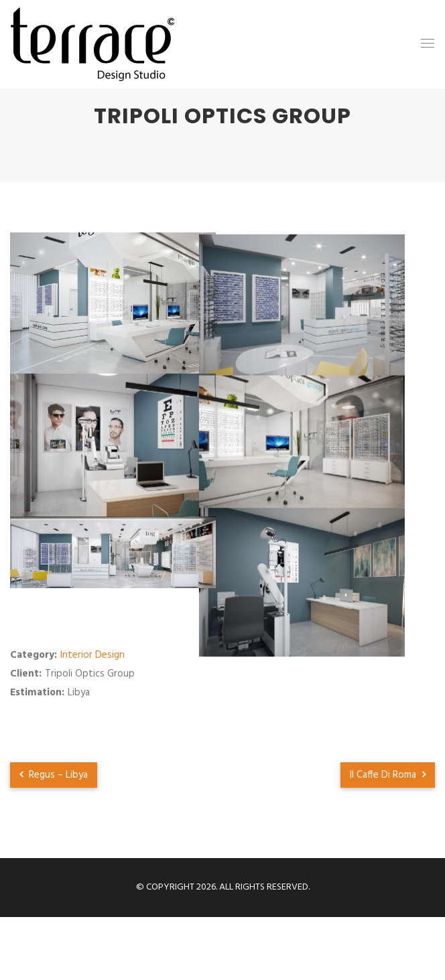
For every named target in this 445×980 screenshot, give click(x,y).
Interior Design (92, 721)
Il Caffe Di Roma (388, 841)
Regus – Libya (54, 841)
